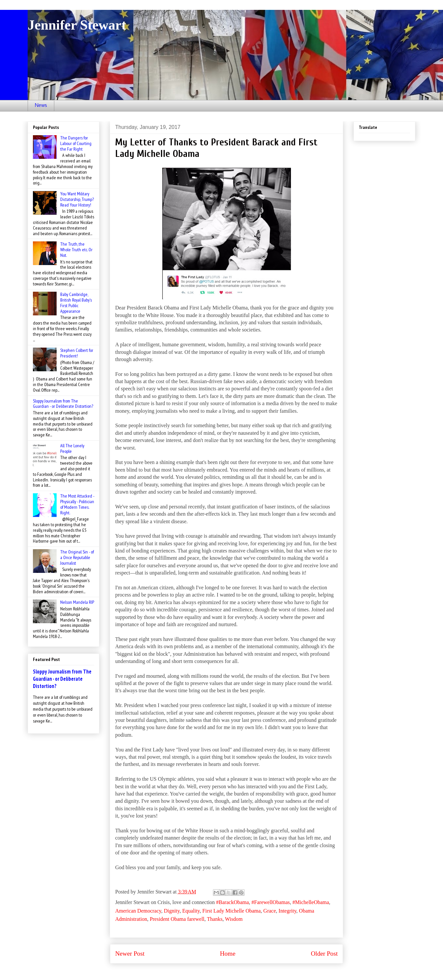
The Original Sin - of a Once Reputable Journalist (77, 557)
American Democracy (138, 911)
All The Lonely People (72, 448)
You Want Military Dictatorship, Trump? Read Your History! (77, 199)
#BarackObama (233, 902)
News (41, 106)
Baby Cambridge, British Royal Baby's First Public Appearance (76, 303)
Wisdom (234, 919)
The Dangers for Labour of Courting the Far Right (76, 143)
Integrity (287, 911)
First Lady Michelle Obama (232, 911)
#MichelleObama (311, 902)
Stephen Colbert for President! (77, 353)
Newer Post (130, 954)
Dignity (172, 911)
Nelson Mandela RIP (77, 602)
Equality (191, 911)
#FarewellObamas (271, 902)
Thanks (215, 919)
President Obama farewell (177, 919)
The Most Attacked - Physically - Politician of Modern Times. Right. (77, 504)
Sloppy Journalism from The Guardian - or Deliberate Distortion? (63, 404)
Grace (270, 911)
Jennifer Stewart (77, 25)
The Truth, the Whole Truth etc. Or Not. (76, 250)
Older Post (324, 954)
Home (228, 954)
